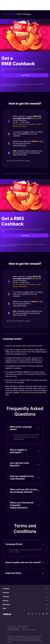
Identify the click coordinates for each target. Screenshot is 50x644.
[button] (44, 5)
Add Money (25, 75)
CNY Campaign (9, 14)
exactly (30, 116)
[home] (11, 5)
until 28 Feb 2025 (20, 145)
